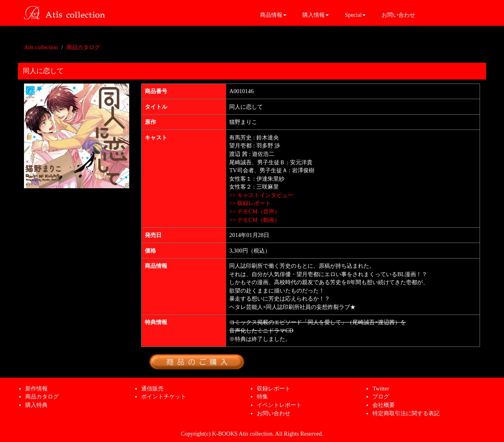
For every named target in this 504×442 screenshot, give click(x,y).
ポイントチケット (164, 396)
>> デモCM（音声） (254, 211)
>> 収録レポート (250, 203)
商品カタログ (83, 47)
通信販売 (152, 388)
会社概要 (384, 405)
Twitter (381, 388)
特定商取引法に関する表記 (406, 413)
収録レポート (274, 388)
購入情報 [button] (316, 15)
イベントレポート (279, 405)
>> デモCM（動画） (254, 220)
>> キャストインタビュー (261, 195)
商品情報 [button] (273, 15)
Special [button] (355, 15)
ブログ (381, 396)
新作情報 (36, 388)
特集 (262, 396)
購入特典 (36, 405)
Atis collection (41, 47)
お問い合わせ (398, 15)
